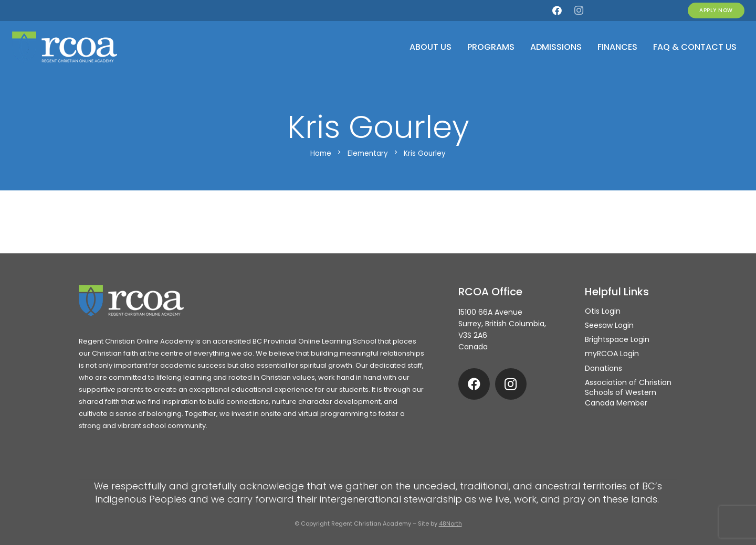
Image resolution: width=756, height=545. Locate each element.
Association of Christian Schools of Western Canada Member (628, 393)
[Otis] (622, 10)
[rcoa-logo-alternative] (65, 47)
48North (450, 523)
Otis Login (603, 311)
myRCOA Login (612, 354)
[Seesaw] (643, 10)
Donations (603, 368)
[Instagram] (579, 10)
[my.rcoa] (600, 10)
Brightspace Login (617, 339)
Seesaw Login (609, 325)
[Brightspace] (665, 10)
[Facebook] (557, 10)
